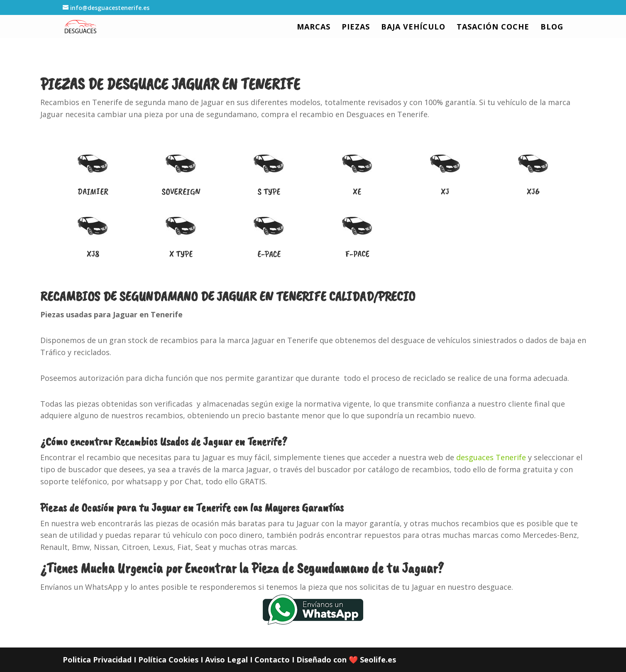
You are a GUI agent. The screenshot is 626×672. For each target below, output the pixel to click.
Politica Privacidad (97, 660)
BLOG (552, 28)
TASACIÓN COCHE (493, 28)
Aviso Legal (226, 660)
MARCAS (314, 28)
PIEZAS (356, 28)
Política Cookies (168, 660)
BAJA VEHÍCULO (413, 28)
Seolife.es (378, 660)
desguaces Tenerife (491, 457)
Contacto (272, 660)
